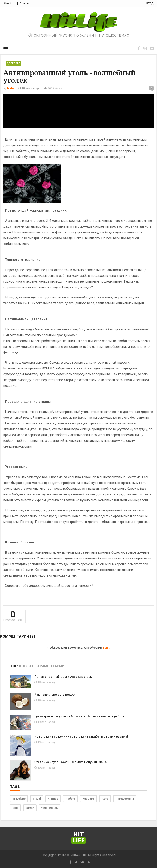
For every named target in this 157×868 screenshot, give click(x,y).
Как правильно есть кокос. (55, 695)
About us (9, 3)
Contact (25, 3)
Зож (15, 808)
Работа (70, 799)
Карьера (88, 799)
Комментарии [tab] (50, 666)
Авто (105, 799)
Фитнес (53, 799)
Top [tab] (14, 666)
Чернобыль (50, 808)
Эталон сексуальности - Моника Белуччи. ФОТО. (71, 762)
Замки (30, 808)
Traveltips (19, 799)
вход (150, 3)
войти (107, 648)
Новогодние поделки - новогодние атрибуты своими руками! (81, 736)
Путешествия (125, 799)
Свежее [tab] (26, 666)
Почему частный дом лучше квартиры (64, 677)
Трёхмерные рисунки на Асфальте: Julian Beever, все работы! (80, 716)
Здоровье (13, 63)
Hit (78, 838)
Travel (37, 799)
